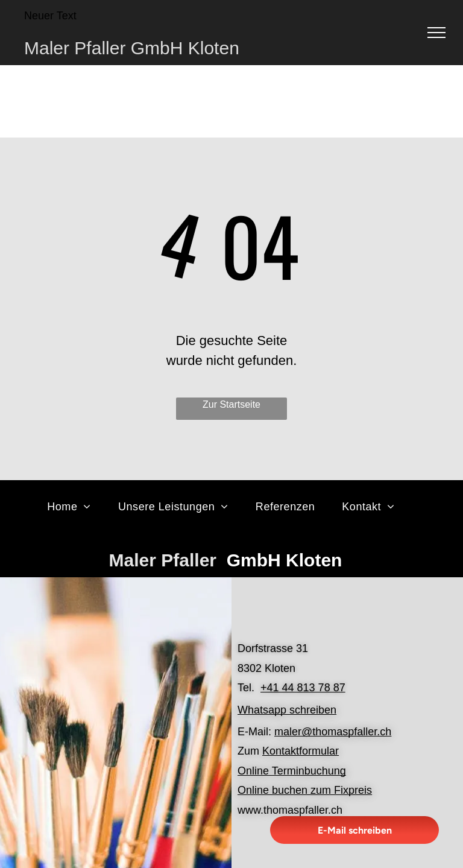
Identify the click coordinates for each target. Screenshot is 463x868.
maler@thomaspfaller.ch (333, 732)
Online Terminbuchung (292, 771)
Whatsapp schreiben (287, 710)
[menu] (436, 33)
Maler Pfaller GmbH (103, 48)
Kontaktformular (301, 751)
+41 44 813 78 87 (303, 688)
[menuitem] (74, 507)
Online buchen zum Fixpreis (305, 790)
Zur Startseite (231, 404)
